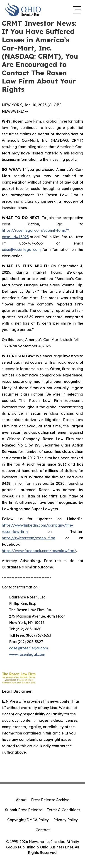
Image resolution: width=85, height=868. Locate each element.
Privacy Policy (66, 820)
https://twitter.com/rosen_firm (28, 538)
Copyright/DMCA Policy (28, 820)
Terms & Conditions (63, 810)
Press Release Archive (50, 800)
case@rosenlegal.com (21, 250)
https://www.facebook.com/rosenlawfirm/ (39, 551)
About (21, 800)
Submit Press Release (24, 810)
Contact (43, 830)
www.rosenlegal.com (27, 654)
